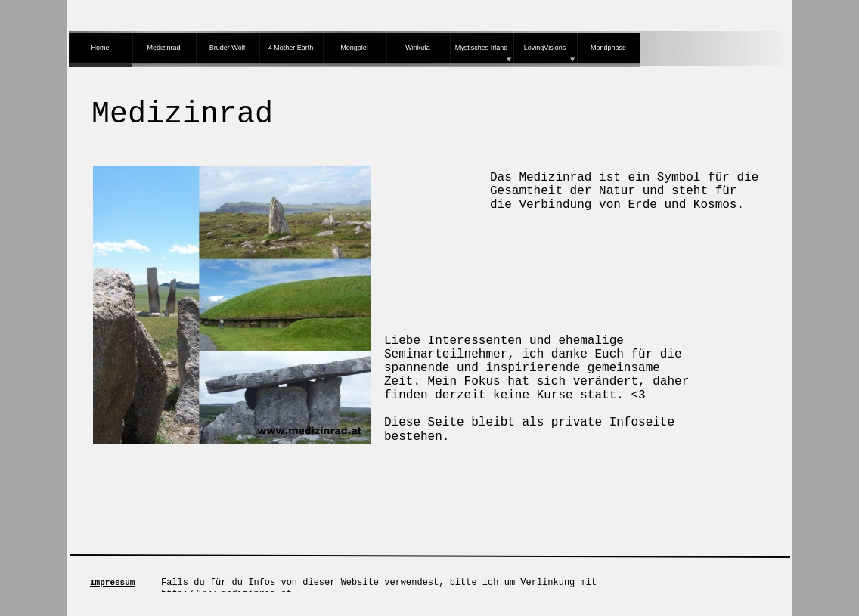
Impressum (112, 583)
